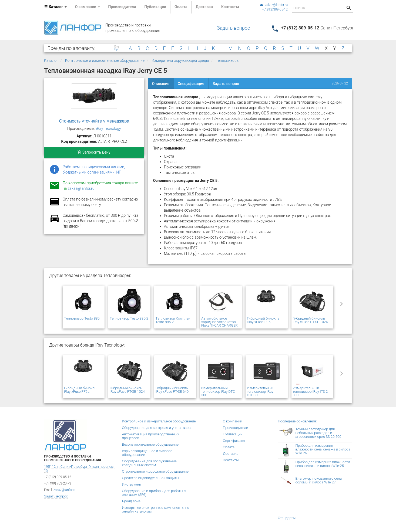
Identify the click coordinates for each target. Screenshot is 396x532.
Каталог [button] (55, 7)
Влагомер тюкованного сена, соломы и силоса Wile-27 (319, 480)
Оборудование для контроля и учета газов (156, 428)
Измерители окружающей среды (180, 60)
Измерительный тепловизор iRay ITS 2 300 (310, 392)
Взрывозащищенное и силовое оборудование (147, 453)
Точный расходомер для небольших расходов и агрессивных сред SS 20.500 (318, 433)
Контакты (230, 7)
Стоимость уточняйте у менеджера (94, 121)
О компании (233, 421)
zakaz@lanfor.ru (274, 5)
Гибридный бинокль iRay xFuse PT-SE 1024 (310, 320)
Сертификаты (234, 441)
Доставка (204, 7)
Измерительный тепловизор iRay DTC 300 (218, 392)
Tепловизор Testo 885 (82, 318)
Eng (117, 47)
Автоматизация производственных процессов (151, 436)
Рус (116, 49)
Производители (122, 7)
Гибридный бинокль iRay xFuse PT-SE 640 (172, 390)
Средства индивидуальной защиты (151, 478)
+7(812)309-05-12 (275, 9)
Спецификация (191, 84)
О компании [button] (88, 7)
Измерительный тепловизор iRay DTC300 (260, 392)
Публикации (155, 7)
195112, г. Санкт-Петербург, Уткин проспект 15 (79, 468)
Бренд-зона (131, 501)
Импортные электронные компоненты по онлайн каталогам (156, 509)
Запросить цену (94, 152)
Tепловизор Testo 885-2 (129, 318)
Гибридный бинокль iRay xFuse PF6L (263, 320)
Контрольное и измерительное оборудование (105, 60)
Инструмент (132, 484)
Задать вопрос (233, 28)
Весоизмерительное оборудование (150, 444)
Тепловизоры (228, 60)
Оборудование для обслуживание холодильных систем (149, 463)
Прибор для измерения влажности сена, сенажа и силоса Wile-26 (323, 449)
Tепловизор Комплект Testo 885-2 (174, 320)
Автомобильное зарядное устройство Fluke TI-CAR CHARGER (219, 322)
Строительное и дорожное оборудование (155, 471)
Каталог (51, 60)
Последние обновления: (297, 421)
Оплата (181, 7)
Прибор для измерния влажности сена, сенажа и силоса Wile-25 (323, 464)
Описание (161, 84)
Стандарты (287, 518)
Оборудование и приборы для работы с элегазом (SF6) (154, 493)
